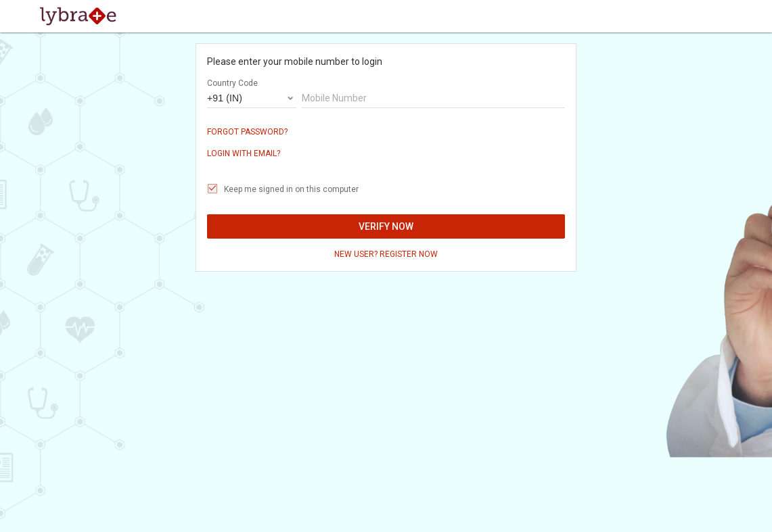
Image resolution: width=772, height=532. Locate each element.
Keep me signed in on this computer (291, 189)
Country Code (232, 83)
